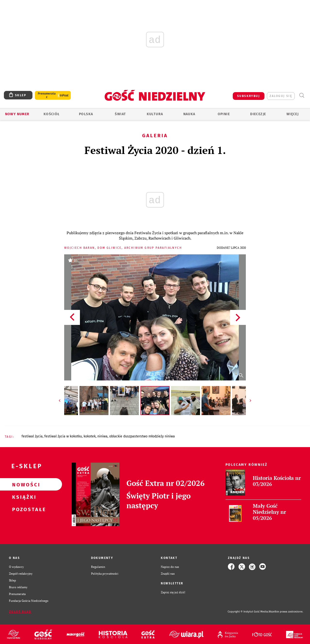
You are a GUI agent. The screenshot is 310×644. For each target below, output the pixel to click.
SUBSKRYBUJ (248, 96)
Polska (86, 114)
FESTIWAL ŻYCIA (32, 436)
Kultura (155, 114)
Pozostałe (23, 509)
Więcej (293, 114)
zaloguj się (281, 96)
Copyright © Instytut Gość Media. (248, 612)
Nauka (189, 114)
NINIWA (102, 436)
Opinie (224, 114)
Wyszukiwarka (302, 95)
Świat (120, 114)
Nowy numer (17, 114)
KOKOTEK (90, 436)
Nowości (23, 484)
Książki (23, 497)
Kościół (52, 114)
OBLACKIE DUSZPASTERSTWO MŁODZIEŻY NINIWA (142, 436)
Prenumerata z (47, 95)
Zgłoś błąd (20, 612)
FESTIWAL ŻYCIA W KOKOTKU (63, 436)
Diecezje (258, 114)
